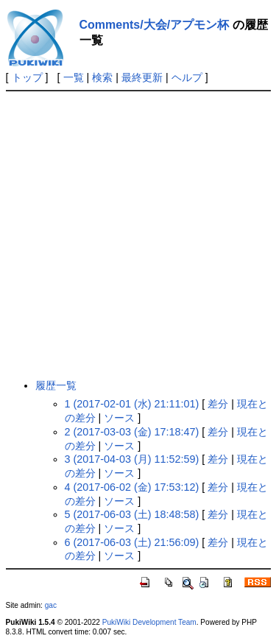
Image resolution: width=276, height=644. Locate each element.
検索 (102, 77)
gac (51, 605)
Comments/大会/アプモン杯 (155, 25)
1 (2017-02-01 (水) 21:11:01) (132, 404)
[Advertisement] (138, 235)
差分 (218, 404)
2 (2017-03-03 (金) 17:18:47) (132, 432)
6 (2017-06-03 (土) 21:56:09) (132, 542)
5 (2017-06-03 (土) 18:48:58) (132, 514)
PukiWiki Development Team (149, 622)
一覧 (74, 77)
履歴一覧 (56, 385)
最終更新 (142, 77)
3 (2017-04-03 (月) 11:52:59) (132, 459)
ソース (119, 418)
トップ (27, 77)
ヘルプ (187, 77)
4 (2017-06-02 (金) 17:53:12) (132, 487)
